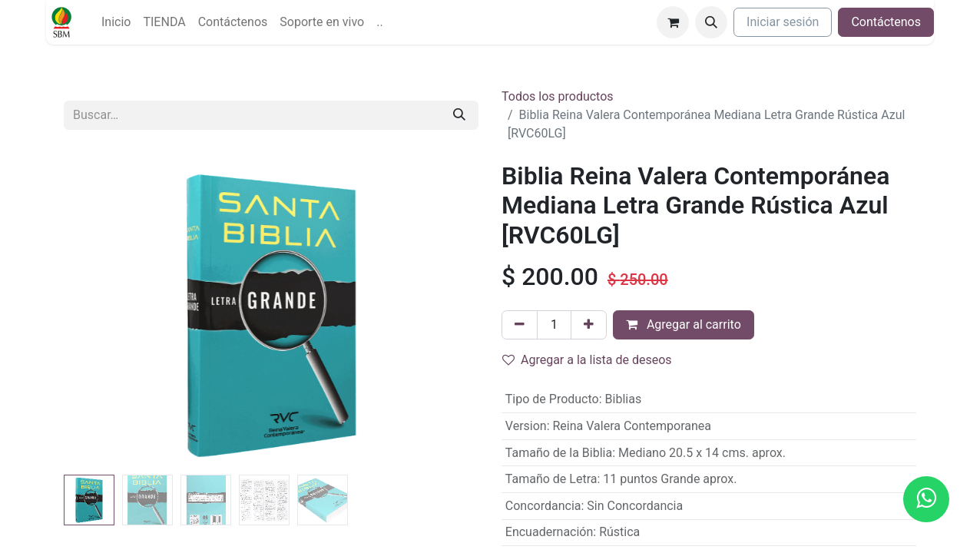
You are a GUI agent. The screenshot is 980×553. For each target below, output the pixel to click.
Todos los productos (558, 96)
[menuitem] (116, 22)
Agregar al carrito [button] (684, 325)
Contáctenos (886, 22)
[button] (711, 22)
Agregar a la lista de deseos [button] (587, 360)
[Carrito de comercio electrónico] (673, 22)
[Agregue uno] (589, 325)
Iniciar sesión (783, 22)
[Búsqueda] (459, 115)
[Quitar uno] (520, 325)
